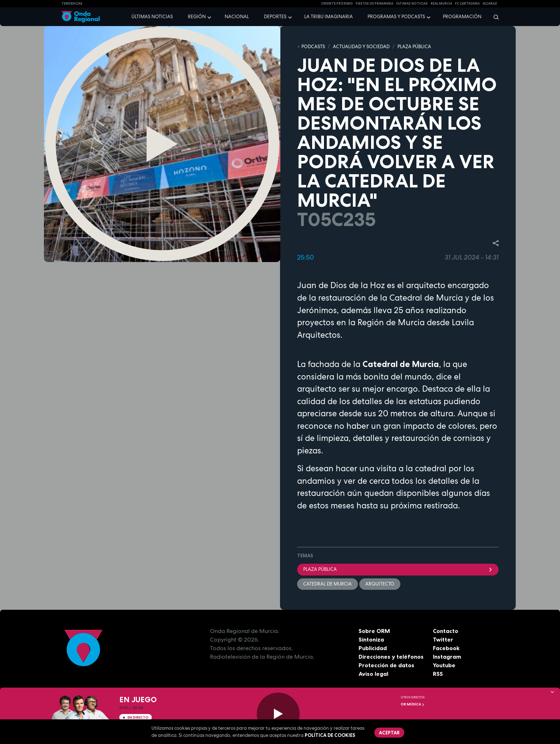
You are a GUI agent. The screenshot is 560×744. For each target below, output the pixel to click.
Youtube (444, 665)
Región (197, 17)
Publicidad (373, 648)
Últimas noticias (152, 17)
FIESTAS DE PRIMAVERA (374, 4)
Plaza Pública (398, 569)
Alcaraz (490, 4)
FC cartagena (467, 4)
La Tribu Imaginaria (329, 17)
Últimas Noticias (412, 4)
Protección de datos (386, 665)
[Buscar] (494, 17)
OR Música (413, 704)
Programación (462, 17)
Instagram (447, 657)
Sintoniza (371, 639)
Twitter (443, 639)
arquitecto (380, 584)
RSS (438, 674)
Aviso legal (373, 674)
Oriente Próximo (337, 4)
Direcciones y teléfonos (391, 657)
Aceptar (389, 733)
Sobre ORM (374, 631)
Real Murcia (441, 4)
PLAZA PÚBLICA (414, 47)
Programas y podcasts (396, 17)
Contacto (446, 631)
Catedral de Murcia (327, 584)
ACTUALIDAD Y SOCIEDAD (361, 47)
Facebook (446, 648)
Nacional (237, 17)
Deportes (275, 17)
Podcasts (313, 47)
